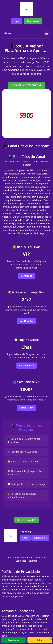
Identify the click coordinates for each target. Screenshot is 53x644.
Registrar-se (33, 21)
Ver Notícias (26, 321)
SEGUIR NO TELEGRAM (26, 85)
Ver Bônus (26, 276)
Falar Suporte (26, 366)
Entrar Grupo (26, 408)
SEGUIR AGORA (26, 520)
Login (17, 21)
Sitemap (33, 561)
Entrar (40, 640)
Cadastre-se (13, 640)
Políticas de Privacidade (20, 557)
